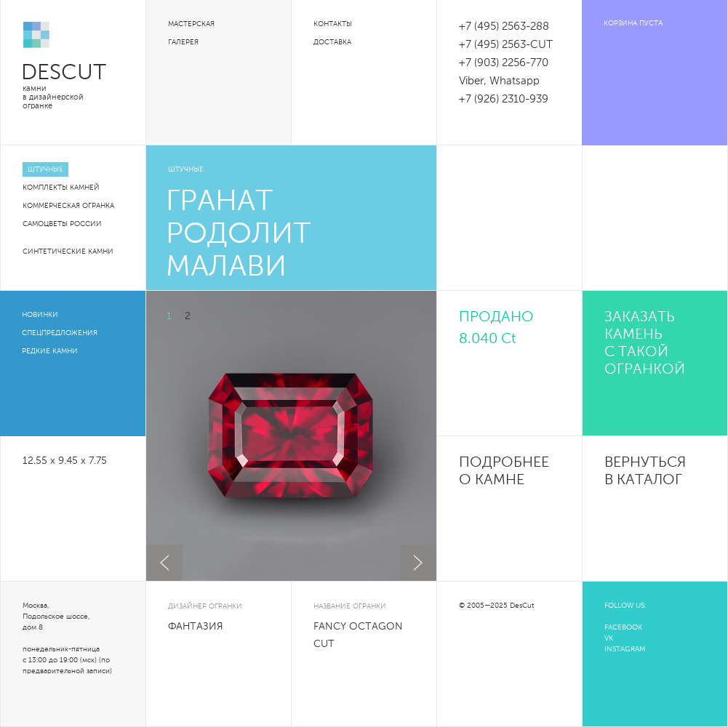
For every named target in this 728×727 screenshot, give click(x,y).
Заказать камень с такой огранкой (645, 344)
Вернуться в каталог (645, 472)
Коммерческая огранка (68, 206)
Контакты (333, 24)
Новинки (40, 315)
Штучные (45, 169)
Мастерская (191, 24)
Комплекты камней (61, 188)
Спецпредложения (60, 333)
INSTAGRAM (625, 649)
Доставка (332, 42)
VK (609, 638)
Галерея (183, 42)
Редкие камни (50, 351)
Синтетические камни (68, 252)
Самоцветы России (62, 224)
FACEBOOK (623, 627)
